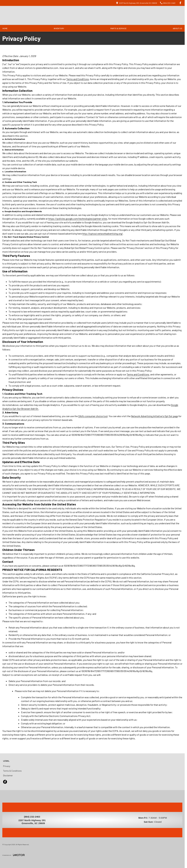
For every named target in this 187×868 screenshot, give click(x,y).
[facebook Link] (180, 3)
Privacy (7, 766)
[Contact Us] (137, 3)
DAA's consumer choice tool (93, 416)
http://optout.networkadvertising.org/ (103, 234)
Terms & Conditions (12, 771)
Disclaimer (8, 775)
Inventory (59, 28)
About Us (178, 28)
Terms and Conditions (78, 79)
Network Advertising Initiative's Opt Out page (154, 416)
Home (5, 28)
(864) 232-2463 (32, 817)
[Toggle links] (13, 855)
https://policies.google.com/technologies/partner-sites (78, 219)
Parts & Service (119, 28)
